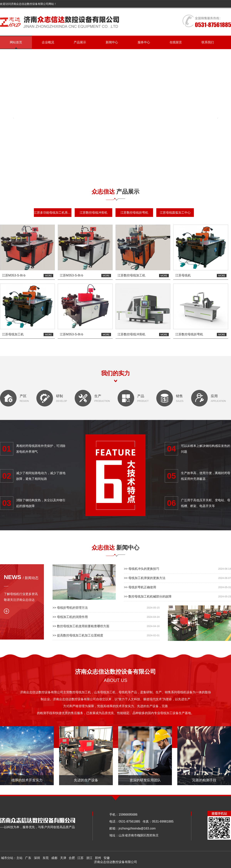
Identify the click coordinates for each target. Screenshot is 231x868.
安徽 (107, 858)
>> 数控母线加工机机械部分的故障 (148, 596)
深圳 (37, 858)
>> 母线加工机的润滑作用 (70, 617)
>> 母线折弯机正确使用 (140, 587)
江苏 (80, 858)
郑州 (98, 858)
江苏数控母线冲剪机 (94, 213)
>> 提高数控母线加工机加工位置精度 (78, 635)
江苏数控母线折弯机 (134, 213)
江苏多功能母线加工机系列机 (53, 213)
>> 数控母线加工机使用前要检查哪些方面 (81, 626)
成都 (54, 858)
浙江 (89, 858)
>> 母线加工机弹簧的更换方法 (145, 578)
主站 (19, 858)
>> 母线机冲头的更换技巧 (142, 569)
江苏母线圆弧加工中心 (175, 213)
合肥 (72, 858)
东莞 (46, 858)
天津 (63, 858)
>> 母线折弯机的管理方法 (70, 608)
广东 (28, 858)
